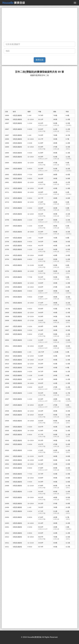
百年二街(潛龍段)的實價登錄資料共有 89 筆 (39, 72)
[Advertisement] (39, 25)
